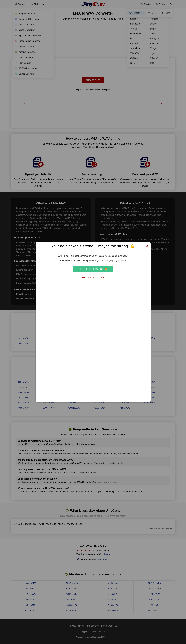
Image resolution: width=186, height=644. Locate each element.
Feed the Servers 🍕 (93, 269)
